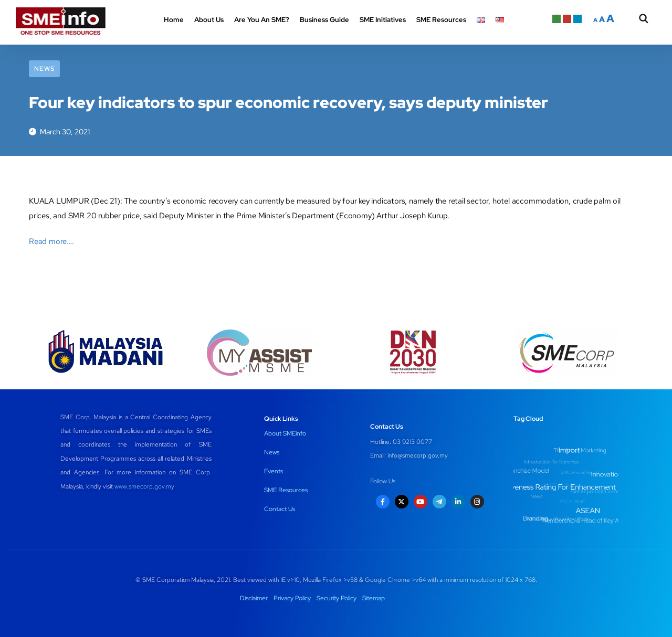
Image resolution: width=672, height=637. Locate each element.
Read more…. (51, 241)
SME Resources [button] (441, 20)
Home (174, 20)
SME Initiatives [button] (383, 20)
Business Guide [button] (324, 20)
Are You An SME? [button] (262, 20)
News (44, 69)
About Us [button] (209, 20)
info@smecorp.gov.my (418, 455)
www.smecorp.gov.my (144, 486)
